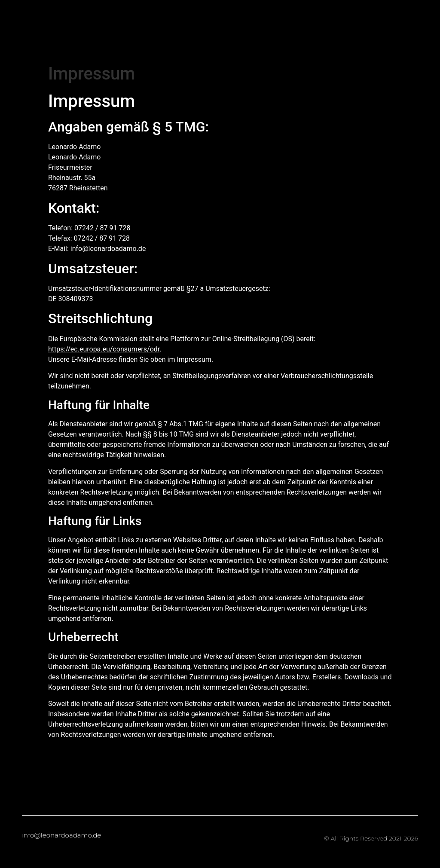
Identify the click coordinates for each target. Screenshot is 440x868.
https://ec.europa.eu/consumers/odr (104, 349)
